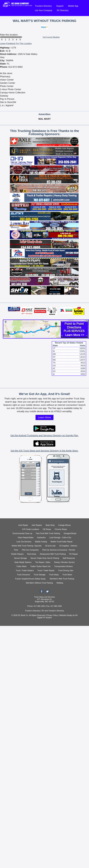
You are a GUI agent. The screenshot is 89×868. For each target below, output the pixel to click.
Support (60, 6)
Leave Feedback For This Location (16, 44)
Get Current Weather (51, 37)
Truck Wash (67, 575)
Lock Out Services (24, 542)
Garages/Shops (70, 533)
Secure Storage (20, 558)
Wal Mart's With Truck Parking (62, 579)
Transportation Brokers (63, 566)
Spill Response (69, 558)
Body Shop (50, 525)
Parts (16, 550)
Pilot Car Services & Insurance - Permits (59, 550)
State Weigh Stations (23, 562)
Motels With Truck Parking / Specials (27, 546)
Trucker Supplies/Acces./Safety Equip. (30, 579)
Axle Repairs (37, 525)
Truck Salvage (40, 575)
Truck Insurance (23, 575)
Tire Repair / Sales (43, 562)
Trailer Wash (22, 566)
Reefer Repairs (17, 554)
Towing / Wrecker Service (64, 562)
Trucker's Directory (33, 611)
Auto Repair (23, 525)
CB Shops (47, 529)
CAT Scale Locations (31, 529)
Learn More (44, 417)
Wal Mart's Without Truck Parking (39, 583)
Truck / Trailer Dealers (25, 571)
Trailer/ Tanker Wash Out (40, 566)
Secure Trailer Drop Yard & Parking (45, 558)
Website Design (66, 615)
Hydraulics (41, 538)
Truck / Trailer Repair (46, 571)
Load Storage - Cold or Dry (60, 538)
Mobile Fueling (41, 542)
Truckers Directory (43, 6)
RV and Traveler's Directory (53, 611)
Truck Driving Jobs (66, 571)
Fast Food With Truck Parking (48, 533)
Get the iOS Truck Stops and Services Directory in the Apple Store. (44, 451)
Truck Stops (54, 575)
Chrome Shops (61, 529)
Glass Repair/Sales (26, 538)
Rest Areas (32, 554)
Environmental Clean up (22, 533)
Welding (60, 583)
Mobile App (73, 6)
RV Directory (63, 10)
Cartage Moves (65, 525)
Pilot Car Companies (30, 550)
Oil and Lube (50, 546)
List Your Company (44, 10)
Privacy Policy (52, 615)
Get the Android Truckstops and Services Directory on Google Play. (44, 435)
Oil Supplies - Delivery (68, 546)
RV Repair (74, 554)
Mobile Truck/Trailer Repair (62, 542)
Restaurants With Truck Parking (53, 554)
